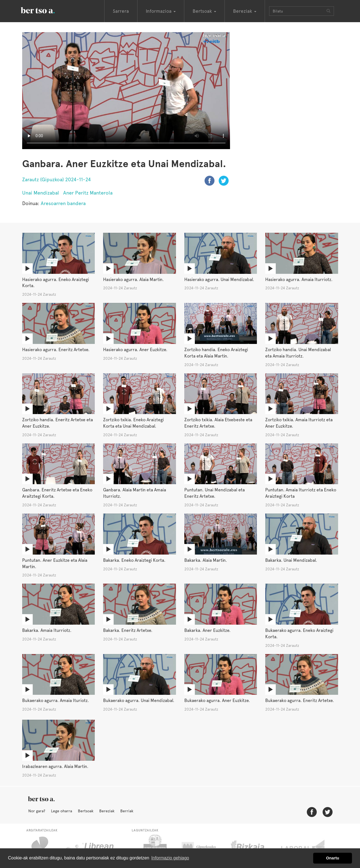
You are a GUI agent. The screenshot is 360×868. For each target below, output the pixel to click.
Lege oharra (62, 811)
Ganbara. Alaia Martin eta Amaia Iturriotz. (135, 493)
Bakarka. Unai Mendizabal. (291, 560)
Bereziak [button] (245, 11)
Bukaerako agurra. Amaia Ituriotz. (56, 700)
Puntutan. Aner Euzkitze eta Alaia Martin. (55, 563)
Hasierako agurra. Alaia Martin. (133, 279)
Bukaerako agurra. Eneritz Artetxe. (300, 700)
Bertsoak (86, 811)
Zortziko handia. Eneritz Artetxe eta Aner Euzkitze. (58, 423)
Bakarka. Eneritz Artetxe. (128, 630)
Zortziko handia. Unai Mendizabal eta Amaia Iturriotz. (298, 353)
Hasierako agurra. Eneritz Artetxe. (56, 350)
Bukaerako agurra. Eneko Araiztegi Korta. (299, 634)
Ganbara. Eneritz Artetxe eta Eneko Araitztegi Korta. (57, 493)
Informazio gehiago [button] (170, 858)
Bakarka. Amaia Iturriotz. (47, 630)
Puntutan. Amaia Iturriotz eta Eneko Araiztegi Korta (301, 493)
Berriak (127, 811)
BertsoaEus (46, 10)
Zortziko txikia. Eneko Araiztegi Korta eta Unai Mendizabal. (133, 423)
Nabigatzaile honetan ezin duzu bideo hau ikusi (126, 91)
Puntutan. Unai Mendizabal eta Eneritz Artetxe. (215, 493)
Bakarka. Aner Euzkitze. (207, 630)
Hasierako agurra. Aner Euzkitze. (135, 350)
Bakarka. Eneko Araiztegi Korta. (134, 560)
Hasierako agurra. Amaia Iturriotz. (299, 279)
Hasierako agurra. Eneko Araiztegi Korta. (56, 283)
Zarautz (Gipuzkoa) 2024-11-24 (57, 179)
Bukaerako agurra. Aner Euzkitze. (217, 700)
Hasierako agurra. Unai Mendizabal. (219, 279)
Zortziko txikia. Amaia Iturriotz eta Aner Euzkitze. (299, 423)
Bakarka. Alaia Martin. (206, 560)
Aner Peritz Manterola (88, 193)
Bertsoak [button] (204, 11)
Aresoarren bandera (63, 203)
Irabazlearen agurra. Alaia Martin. (55, 766)
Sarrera (121, 11)
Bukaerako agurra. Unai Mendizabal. (139, 700)
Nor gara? (37, 811)
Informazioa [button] (161, 11)
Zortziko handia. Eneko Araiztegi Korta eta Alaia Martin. (216, 353)
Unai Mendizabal (41, 193)
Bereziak (107, 811)
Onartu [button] (333, 858)
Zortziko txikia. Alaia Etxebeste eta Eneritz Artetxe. (218, 423)
